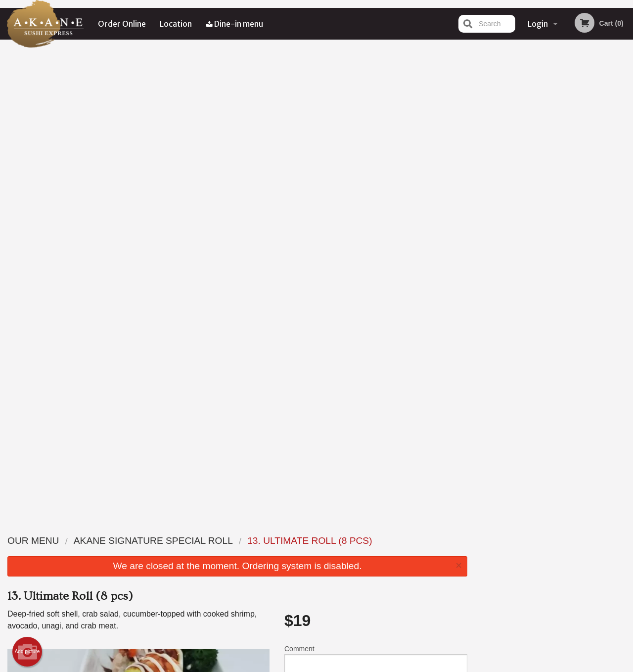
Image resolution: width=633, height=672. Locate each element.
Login (538, 24)
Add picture (27, 180)
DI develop (332, 639)
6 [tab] (591, 204)
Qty (312, 230)
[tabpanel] (554, 141)
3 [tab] (547, 204)
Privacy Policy (385, 564)
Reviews (377, 540)
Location (176, 24)
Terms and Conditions (396, 552)
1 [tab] (517, 204)
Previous (483, 141)
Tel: (473, 564)
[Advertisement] (237, 472)
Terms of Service (333, 666)
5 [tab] (577, 204)
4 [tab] (562, 204)
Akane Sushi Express (118, 528)
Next (626, 141)
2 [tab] (532, 204)
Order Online (122, 24)
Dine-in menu (235, 24)
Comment (376, 190)
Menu (291, 540)
